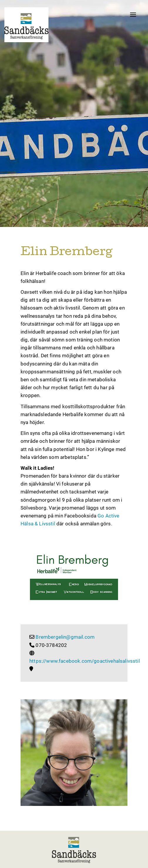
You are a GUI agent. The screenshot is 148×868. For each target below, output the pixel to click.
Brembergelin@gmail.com (65, 637)
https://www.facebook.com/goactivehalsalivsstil (85, 661)
